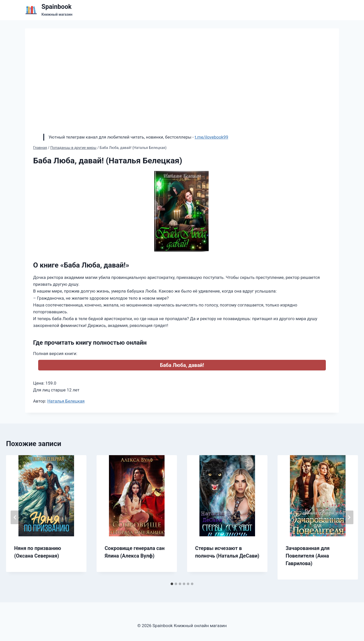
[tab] (172, 584)
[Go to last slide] (15, 517)
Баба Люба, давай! (182, 365)
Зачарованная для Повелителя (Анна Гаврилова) (308, 556)
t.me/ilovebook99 (211, 137)
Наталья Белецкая (66, 401)
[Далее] (349, 517)
